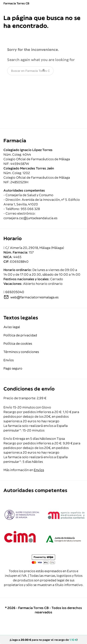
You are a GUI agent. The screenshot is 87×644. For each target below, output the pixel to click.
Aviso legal (12, 327)
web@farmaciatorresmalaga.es (34, 297)
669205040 (15, 292)
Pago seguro (13, 368)
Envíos (9, 360)
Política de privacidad (20, 335)
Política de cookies (18, 344)
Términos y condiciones (21, 352)
